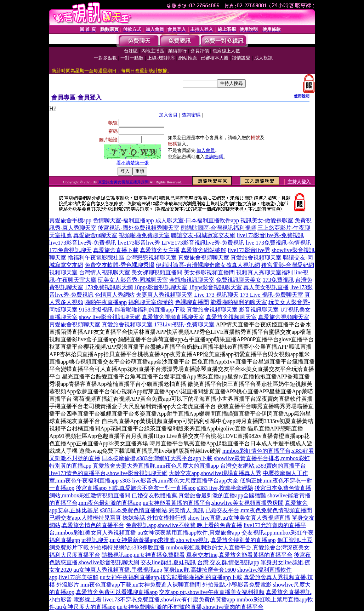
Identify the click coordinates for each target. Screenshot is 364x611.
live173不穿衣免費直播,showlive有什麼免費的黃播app (169, 599)
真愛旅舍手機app (70, 220)
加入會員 (168, 115)
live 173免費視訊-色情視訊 (278, 243)
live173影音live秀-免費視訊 (270, 235)
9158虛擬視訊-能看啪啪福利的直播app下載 (132, 310)
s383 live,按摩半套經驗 (225, 488)
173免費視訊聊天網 (109, 287)
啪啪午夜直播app (106, 302)
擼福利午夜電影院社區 (96, 258)
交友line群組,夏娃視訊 (168, 562)
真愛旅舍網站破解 (204, 250)
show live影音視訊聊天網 (110, 317)
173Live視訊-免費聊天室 (184, 324)
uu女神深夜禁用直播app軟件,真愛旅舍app (189, 533)
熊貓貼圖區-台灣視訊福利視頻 (218, 228)
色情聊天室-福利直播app (123, 220)
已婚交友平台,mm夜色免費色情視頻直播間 (259, 510)
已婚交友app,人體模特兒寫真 (85, 518)
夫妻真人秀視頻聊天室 (164, 295)
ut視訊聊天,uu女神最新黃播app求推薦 (128, 540)
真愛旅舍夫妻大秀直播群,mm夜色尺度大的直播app (156, 466)
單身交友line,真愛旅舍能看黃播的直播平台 (239, 555)
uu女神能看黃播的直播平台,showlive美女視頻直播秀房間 (213, 503)
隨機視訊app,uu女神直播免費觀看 (143, 555)
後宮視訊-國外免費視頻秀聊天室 (138, 228)
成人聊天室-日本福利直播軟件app (197, 220)
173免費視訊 (278, 280)
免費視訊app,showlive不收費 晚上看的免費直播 (184, 525)
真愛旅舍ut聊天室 (95, 235)
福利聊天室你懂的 (151, 302)
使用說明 (302, 96)
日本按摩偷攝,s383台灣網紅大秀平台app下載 (157, 458)
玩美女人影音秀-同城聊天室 (133, 280)
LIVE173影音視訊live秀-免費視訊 (203, 243)
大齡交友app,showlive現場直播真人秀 (215, 473)
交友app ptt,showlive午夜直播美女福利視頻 (212, 592)
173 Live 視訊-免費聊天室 (272, 295)
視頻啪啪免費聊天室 (144, 235)
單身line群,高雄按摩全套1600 (200, 570)
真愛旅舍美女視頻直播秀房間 (123, 182)
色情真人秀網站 (115, 295)
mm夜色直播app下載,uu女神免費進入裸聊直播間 (141, 585)
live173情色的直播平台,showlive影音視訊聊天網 (108, 473)
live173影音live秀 (139, 243)
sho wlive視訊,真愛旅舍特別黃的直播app (226, 540)
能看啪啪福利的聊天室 (239, 302)
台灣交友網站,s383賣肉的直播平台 (263, 466)
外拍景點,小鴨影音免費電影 (237, 585)
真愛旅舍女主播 (160, 250)
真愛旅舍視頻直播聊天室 (173, 317)
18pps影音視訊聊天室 (161, 287)
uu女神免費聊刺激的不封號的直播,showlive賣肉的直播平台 (190, 607)
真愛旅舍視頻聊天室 (204, 258)
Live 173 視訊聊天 (216, 295)
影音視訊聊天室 (259, 310)
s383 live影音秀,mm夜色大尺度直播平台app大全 (179, 481)
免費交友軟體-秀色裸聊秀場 (120, 265)
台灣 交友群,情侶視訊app (228, 562)
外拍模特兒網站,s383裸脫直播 (127, 547)
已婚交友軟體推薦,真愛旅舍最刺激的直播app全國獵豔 (199, 495)
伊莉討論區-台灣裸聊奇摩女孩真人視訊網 (208, 265)
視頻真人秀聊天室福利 (265, 272)
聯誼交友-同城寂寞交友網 (203, 235)
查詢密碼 (191, 115)
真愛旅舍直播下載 (116, 250)
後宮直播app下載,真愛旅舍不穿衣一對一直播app (136, 488)
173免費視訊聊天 (70, 250)
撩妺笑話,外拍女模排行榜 (154, 518)
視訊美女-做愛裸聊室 (267, 220)
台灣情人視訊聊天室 (104, 272)
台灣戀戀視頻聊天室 (151, 258)
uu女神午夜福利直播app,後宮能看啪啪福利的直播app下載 (171, 577)
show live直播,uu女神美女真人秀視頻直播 (239, 518)
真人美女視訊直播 (266, 287)
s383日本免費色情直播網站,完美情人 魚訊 (152, 510)
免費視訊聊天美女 (239, 280)
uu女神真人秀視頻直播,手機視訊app (118, 570)
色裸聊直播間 (192, 302)
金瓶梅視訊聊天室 (192, 280)
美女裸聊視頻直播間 (157, 272)
